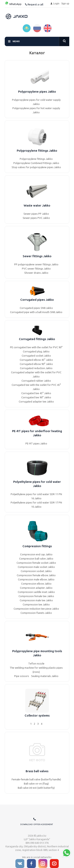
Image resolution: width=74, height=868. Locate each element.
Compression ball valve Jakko (36, 559)
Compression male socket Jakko (36, 567)
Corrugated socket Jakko (36, 356)
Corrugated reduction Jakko (36, 368)
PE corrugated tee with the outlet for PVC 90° (36, 347)
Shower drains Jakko (36, 273)
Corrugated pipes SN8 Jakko (36, 308)
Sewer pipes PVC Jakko (36, 218)
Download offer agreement (37, 824)
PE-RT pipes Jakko (36, 443)
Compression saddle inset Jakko (36, 592)
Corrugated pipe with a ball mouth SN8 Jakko (36, 312)
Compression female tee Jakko (36, 596)
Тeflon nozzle (36, 663)
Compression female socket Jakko (36, 563)
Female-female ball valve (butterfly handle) (36, 779)
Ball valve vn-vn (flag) (36, 784)
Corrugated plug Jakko (36, 351)
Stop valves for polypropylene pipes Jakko (36, 167)
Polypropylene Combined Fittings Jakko (36, 163)
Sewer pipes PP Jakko (36, 214)
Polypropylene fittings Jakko (36, 159)
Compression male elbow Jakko (36, 579)
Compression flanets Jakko (36, 613)
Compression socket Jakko (36, 571)
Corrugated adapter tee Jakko (36, 402)
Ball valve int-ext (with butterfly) (36, 788)
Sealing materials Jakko (45, 676)
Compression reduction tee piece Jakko (36, 609)
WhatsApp (13, 4)
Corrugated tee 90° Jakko (36, 397)
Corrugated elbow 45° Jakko (36, 360)
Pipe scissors (22, 676)
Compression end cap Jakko (36, 554)
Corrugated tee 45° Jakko (36, 393)
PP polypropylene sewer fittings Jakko (36, 264)
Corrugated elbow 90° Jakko (36, 364)
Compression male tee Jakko (36, 600)
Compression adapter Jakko (36, 588)
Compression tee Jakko (36, 604)
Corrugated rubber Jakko (36, 381)
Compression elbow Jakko (36, 584)
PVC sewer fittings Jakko (36, 269)
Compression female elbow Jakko (36, 575)
